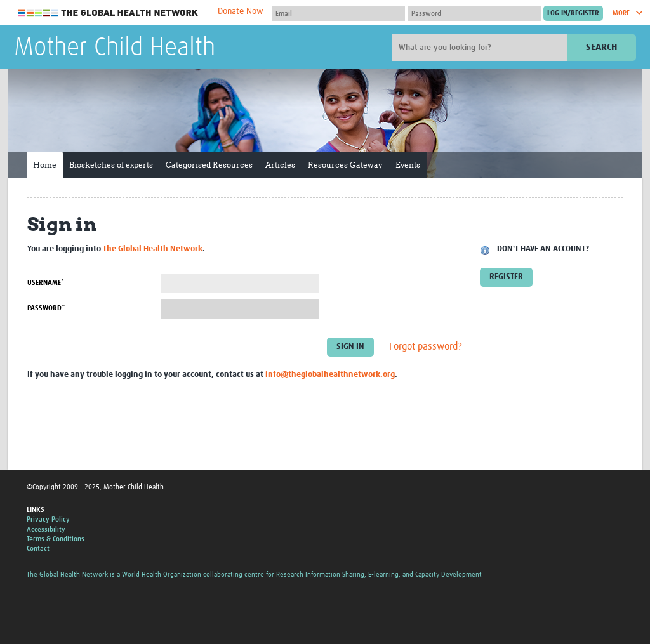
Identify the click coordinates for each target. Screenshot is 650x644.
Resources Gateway (345, 165)
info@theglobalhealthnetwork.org (330, 375)
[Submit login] (573, 13)
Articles (280, 165)
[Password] (474, 13)
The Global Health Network (109, 13)
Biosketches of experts (111, 165)
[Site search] (481, 48)
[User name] (338, 13)
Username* (46, 283)
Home (45, 165)
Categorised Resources (209, 165)
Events (408, 165)
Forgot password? (426, 347)
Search (601, 47)
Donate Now (241, 11)
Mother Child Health (115, 48)
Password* (46, 308)
